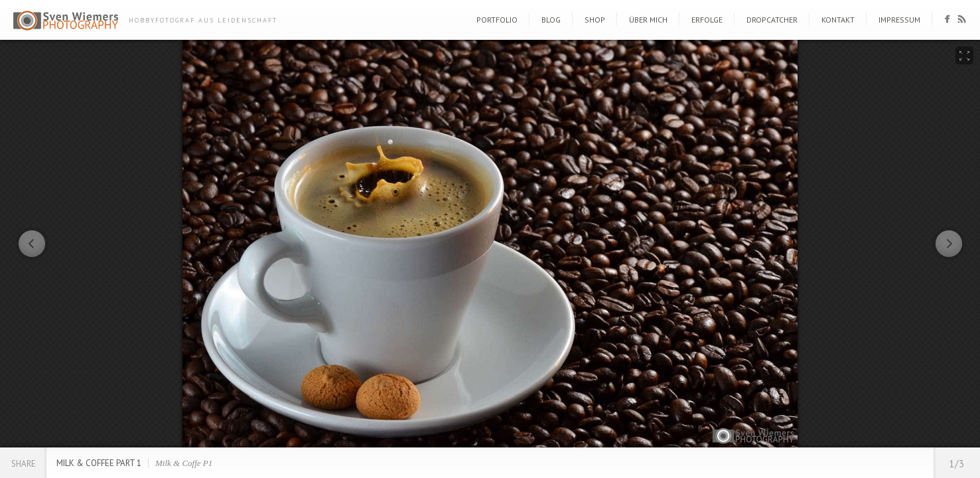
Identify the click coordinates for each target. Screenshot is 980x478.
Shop (595, 20)
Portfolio (497, 20)
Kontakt (838, 20)
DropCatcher (772, 20)
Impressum (899, 20)
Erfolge (707, 20)
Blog (551, 20)
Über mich (648, 20)
